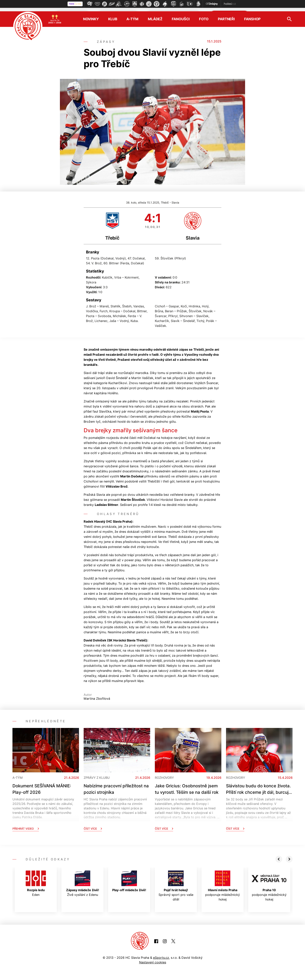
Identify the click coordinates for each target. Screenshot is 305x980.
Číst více (93, 825)
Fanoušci (181, 16)
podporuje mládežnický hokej (223, 883)
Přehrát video (26, 825)
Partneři (226, 16)
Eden (36, 880)
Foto (204, 16)
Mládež (155, 16)
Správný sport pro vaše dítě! (176, 883)
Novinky (91, 16)
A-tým (132, 16)
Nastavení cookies (153, 959)
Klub (113, 16)
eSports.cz (161, 954)
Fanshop (252, 16)
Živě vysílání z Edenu (83, 880)
